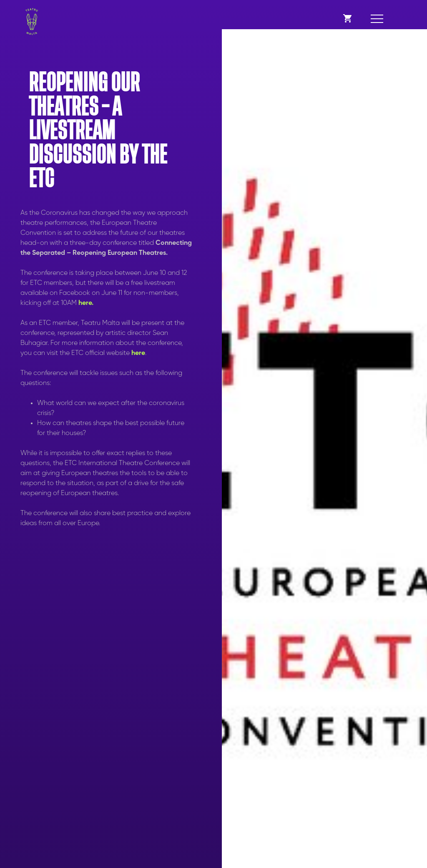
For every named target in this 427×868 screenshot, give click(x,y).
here (138, 353)
